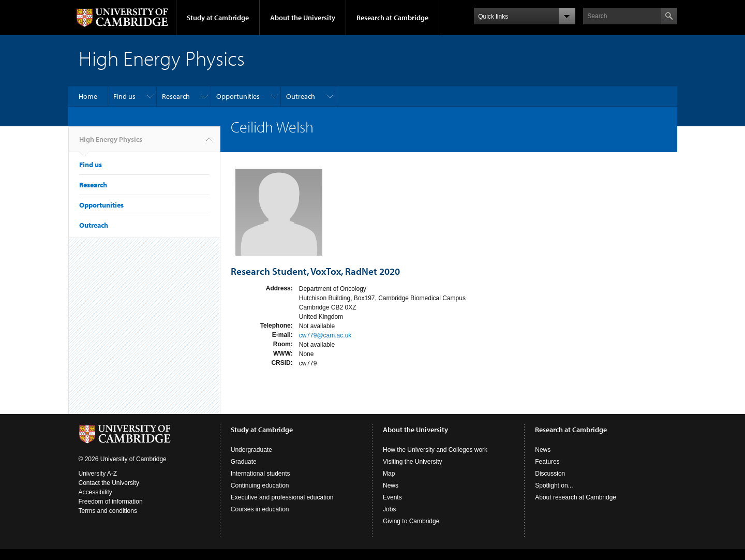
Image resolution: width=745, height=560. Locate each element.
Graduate (244, 462)
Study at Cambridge (218, 18)
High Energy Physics (111, 143)
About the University (303, 18)
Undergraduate (251, 450)
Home (88, 96)
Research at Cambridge (392, 18)
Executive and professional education (282, 497)
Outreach (301, 96)
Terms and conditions (108, 511)
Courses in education (260, 509)
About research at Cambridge (576, 497)
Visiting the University (413, 462)
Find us (124, 96)
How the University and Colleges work (435, 450)
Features (547, 462)
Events (392, 497)
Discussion (550, 474)
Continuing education (260, 485)
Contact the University (109, 483)
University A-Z (98, 474)
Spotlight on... (554, 485)
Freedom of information (111, 502)
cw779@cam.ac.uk (325, 335)
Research (176, 96)
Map (389, 474)
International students (260, 474)
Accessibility (95, 492)
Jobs (389, 509)
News (391, 485)
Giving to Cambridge (411, 521)
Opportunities (238, 96)
